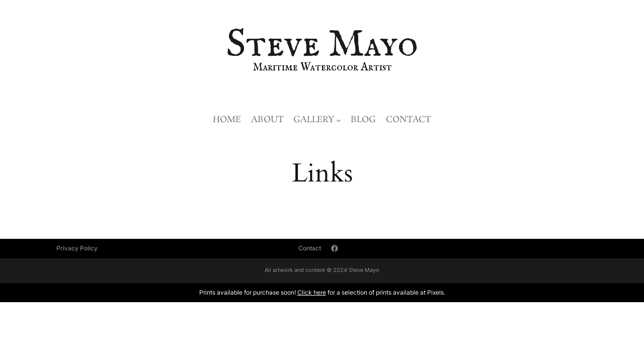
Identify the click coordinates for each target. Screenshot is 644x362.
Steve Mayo (322, 45)
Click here (312, 292)
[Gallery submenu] (339, 120)
